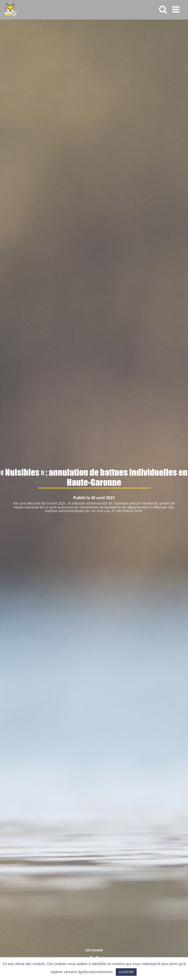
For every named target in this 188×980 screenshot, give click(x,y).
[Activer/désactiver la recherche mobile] (163, 9)
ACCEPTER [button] (126, 972)
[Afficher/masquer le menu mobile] (176, 9)
